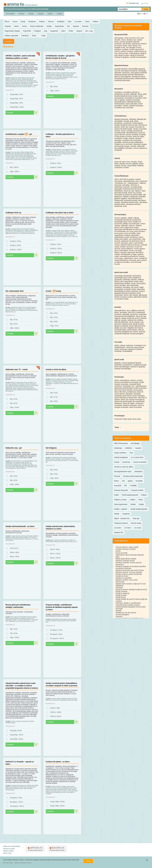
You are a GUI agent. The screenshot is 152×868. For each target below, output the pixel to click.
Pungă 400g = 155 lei (16, 107)
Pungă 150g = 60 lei (16, 99)
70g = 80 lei (13, 633)
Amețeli (118, 611)
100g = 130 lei (14, 485)
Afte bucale (120, 582)
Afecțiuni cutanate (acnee (125, 561)
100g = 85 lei (54, 478)
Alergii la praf (121, 597)
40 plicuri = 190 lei (15, 250)
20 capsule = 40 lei (15, 798)
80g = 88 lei (53, 401)
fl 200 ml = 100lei (55, 712)
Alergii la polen (121, 595)
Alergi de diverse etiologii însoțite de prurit (131, 589)
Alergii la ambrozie (123, 593)
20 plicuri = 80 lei (55, 163)
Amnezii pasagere (122, 615)
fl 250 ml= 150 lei (55, 717)
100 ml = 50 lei (54, 550)
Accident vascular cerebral (126, 549)
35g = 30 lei (53, 470)
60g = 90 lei (53, 87)
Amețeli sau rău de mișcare (126, 613)
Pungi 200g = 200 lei (16, 739)
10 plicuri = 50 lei (15, 241)
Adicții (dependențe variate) (126, 559)
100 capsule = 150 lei (56, 639)
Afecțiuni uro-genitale (124, 578)
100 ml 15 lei (13, 548)
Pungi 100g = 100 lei (16, 735)
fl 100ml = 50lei (54, 708)
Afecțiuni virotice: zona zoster (127, 580)
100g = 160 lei (14, 172)
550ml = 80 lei (14, 557)
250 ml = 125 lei (55, 554)
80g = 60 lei (53, 322)
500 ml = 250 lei (55, 558)
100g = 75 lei (54, 326)
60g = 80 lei (13, 480)
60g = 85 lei (13, 403)
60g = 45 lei (53, 317)
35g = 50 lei (13, 399)
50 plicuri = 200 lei (55, 168)
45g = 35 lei (53, 313)
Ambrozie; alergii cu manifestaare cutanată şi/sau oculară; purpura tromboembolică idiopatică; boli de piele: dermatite (131, 606)
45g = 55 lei (53, 393)
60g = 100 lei (13, 167)
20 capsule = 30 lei (55, 630)
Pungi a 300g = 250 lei (57, 806)
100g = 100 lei (14, 328)
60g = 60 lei (13, 324)
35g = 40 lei (13, 629)
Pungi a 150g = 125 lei (57, 802)
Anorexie (119, 616)
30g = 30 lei (13, 320)
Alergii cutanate (122, 591)
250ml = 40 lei (14, 553)
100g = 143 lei (14, 408)
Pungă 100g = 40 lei (16, 95)
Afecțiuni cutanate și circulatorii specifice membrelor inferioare (131, 567)
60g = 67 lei (53, 397)
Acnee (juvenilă (121, 553)
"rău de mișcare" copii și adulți (127, 547)
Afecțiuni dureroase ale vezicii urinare (130, 570)
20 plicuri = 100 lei (55, 249)
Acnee (118, 551)
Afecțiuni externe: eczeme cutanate (129, 572)
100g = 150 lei (54, 91)
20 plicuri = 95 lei (15, 246)
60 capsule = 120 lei (16, 802)
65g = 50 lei (53, 474)
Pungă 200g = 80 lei (16, 103)
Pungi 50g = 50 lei (15, 731)
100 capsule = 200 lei (16, 806)
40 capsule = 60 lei (55, 634)
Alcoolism (119, 588)
